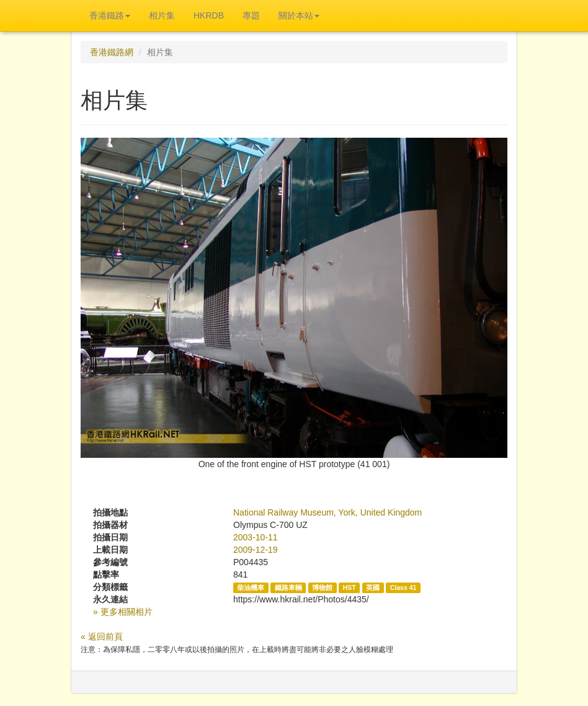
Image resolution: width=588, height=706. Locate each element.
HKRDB (209, 16)
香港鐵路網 (112, 52)
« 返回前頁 (102, 637)
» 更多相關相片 (123, 612)
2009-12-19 (256, 550)
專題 (251, 16)
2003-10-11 (256, 537)
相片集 (162, 16)
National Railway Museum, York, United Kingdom (327, 512)
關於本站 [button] (299, 16)
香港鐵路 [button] (110, 16)
